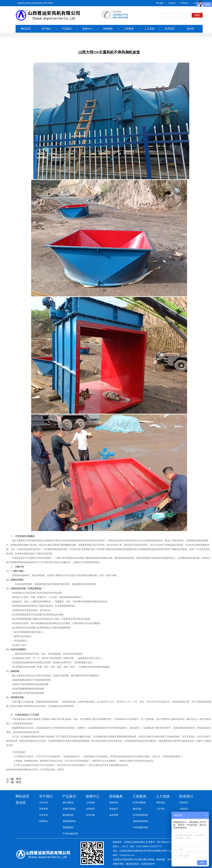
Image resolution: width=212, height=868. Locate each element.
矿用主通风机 (139, 803)
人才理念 (161, 809)
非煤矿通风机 (69, 809)
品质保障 (114, 815)
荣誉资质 (44, 809)
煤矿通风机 (68, 803)
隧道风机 (137, 809)
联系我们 (185, 3)
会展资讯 (90, 809)
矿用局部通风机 (140, 815)
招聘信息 (161, 803)
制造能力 (114, 809)
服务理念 (114, 803)
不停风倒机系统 (70, 834)
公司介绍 (44, 803)
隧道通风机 (68, 815)
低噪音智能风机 (140, 821)
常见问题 (90, 815)
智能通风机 (68, 827)
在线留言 (172, 3)
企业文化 (44, 815)
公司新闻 (90, 803)
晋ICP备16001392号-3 (167, 842)
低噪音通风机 (69, 821)
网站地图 (160, 3)
